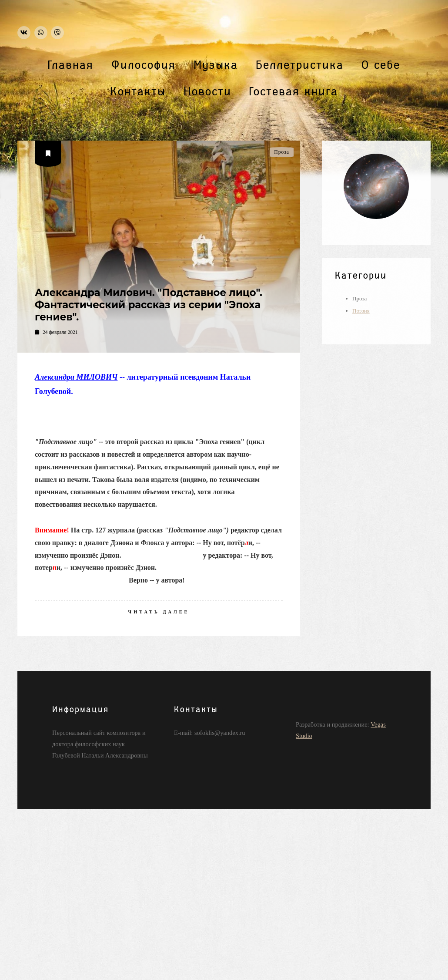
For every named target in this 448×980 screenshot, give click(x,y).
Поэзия (361, 311)
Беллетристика (300, 65)
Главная (71, 65)
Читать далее (159, 612)
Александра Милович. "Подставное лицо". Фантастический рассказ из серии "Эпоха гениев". (149, 305)
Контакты (138, 92)
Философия (144, 65)
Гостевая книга (294, 92)
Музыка (216, 65)
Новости (207, 92)
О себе (381, 65)
